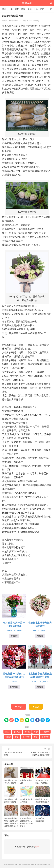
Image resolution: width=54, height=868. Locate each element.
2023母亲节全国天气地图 (27, 795)
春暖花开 (27, 3)
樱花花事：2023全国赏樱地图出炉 (42, 795)
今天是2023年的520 (27, 776)
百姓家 (8, 737)
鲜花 (17, 9)
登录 (37, 847)
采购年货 (45, 737)
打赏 (36, 707)
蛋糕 (30, 9)
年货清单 (45, 732)
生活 (36, 9)
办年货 (27, 732)
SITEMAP (46, 865)
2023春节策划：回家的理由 (42, 814)
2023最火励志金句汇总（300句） (11, 776)
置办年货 (26, 737)
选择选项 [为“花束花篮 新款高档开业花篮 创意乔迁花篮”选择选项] (40, 687)
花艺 (42, 9)
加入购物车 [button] (14, 687)
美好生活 (18, 21)
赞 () (19, 707)
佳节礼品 (17, 732)
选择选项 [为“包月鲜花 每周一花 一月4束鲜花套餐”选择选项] (14, 636)
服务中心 (38, 865)
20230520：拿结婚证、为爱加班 (42, 776)
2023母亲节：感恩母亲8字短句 (11, 795)
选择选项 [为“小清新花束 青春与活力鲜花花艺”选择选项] (40, 636)
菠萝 (36, 737)
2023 (7, 732)
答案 (17, 737)
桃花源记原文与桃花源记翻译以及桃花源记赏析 (40, 754)
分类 (11, 9)
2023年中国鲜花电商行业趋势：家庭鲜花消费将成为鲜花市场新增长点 (11, 816)
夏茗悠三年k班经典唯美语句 (13, 754)
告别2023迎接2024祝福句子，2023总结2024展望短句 (27, 816)
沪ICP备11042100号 (26, 865)
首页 (4, 9)
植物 (23, 9)
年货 (36, 732)
